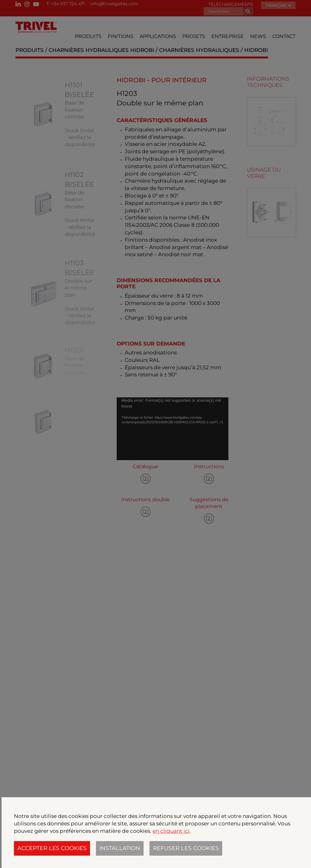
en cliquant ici (171, 831)
